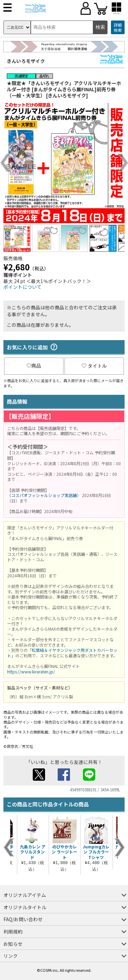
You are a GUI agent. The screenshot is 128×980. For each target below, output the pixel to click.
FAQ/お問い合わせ (23, 919)
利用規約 (13, 931)
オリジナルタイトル (25, 907)
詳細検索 (118, 28)
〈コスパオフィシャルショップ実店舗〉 (44, 495)
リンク (11, 956)
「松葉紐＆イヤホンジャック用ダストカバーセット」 (62, 653)
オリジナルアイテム (25, 895)
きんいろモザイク (26, 61)
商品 (34, 366)
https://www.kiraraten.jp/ (31, 672)
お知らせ (13, 944)
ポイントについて (23, 287)
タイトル (94, 366)
